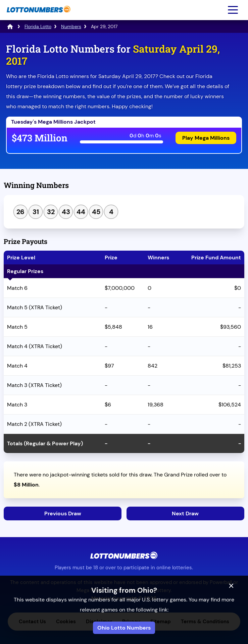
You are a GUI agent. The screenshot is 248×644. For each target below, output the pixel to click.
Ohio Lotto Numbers (124, 628)
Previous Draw (63, 513)
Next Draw (185, 513)
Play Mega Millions (206, 138)
